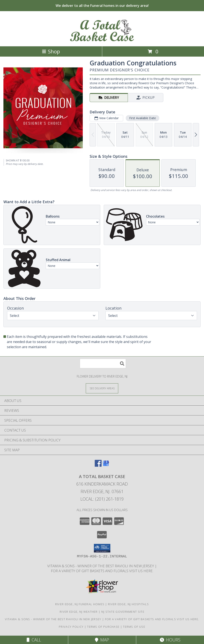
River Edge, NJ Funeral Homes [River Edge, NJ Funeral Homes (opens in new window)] (80, 604)
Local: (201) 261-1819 (102, 499)
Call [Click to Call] (34, 640)
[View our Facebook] (98, 465)
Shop (51, 51)
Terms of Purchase (103, 627)
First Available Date (143, 118)
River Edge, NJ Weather (79, 612)
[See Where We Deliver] (102, 388)
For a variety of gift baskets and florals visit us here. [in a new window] (102, 571)
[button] (102, 548)
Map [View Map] (102, 640)
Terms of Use (134, 627)
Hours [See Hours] (170, 640)
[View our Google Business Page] (106, 465)
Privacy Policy (71, 627)
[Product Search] (103, 363)
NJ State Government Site (123, 612)
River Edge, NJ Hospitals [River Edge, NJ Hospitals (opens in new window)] (128, 604)
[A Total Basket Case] (102, 40)
